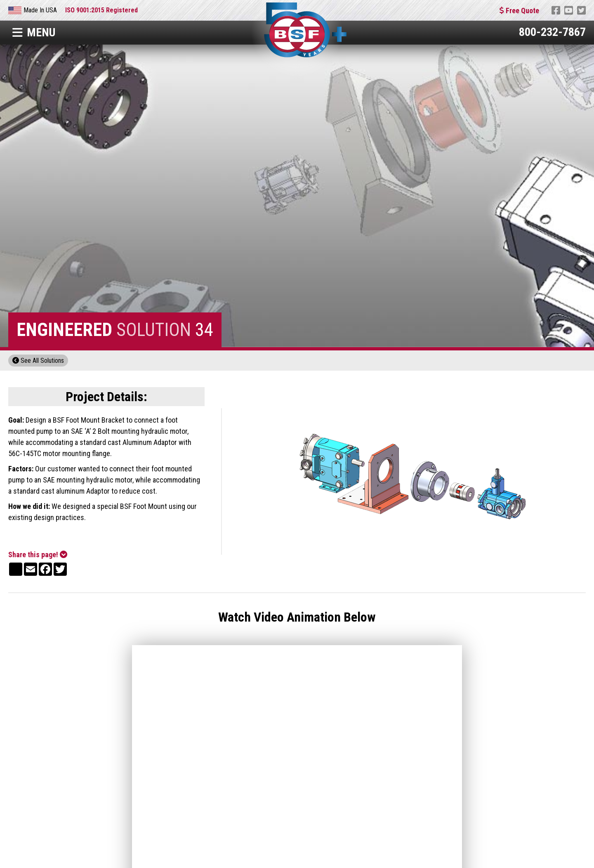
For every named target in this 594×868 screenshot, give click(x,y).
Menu (34, 32)
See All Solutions (38, 361)
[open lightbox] (412, 481)
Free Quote (519, 11)
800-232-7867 (552, 32)
